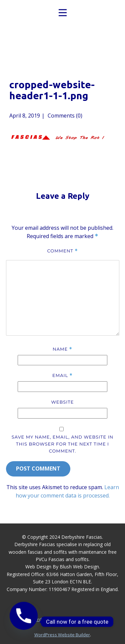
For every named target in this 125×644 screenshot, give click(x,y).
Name (62, 349)
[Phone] (24, 622)
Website (63, 402)
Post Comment (38, 469)
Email (62, 375)
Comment (62, 251)
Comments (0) (64, 116)
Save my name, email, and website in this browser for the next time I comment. (62, 444)
